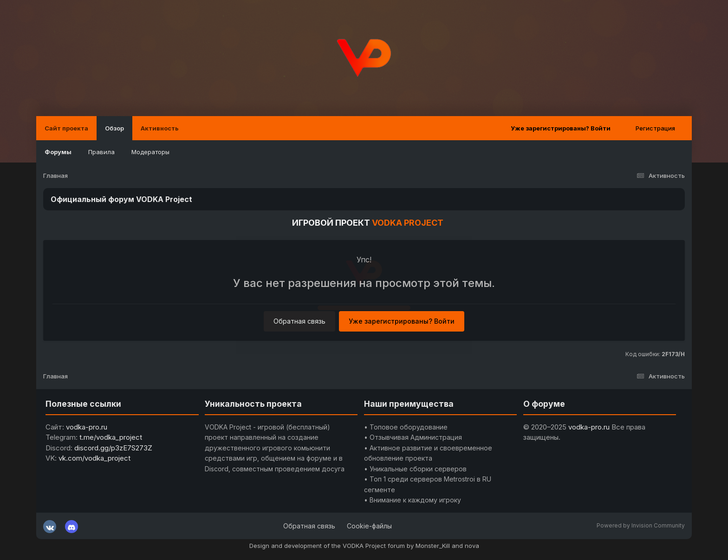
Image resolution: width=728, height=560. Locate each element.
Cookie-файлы (369, 526)
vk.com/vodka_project (94, 458)
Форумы (58, 152)
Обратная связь (299, 321)
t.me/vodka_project (111, 437)
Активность (160, 128)
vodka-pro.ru (87, 427)
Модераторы (150, 152)
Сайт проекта (66, 128)
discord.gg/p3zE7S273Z (113, 448)
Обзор (114, 128)
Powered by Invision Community (641, 525)
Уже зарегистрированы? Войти (561, 128)
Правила (101, 152)
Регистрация (655, 128)
